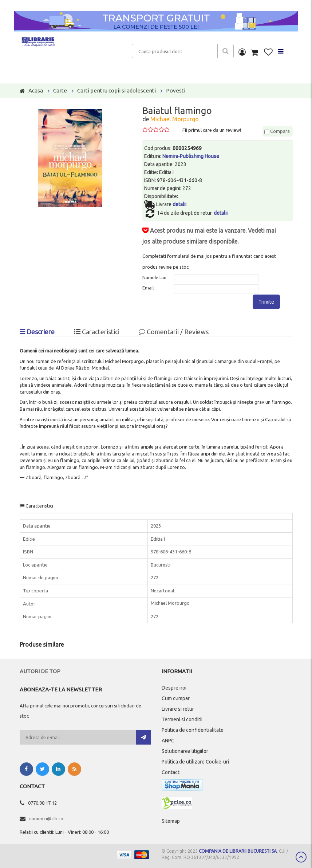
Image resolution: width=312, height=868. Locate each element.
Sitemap (171, 821)
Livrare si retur (178, 709)
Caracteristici (97, 332)
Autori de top (40, 671)
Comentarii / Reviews (174, 332)
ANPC (168, 741)
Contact (171, 772)
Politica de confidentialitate (193, 730)
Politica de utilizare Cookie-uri (195, 762)
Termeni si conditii (182, 719)
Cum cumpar (176, 698)
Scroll (301, 857)
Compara (277, 131)
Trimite (266, 302)
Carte (60, 90)
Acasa (36, 90)
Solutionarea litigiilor (185, 751)
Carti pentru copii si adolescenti (116, 90)
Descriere (37, 332)
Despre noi (174, 688)
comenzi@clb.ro (46, 818)
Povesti (176, 90)
